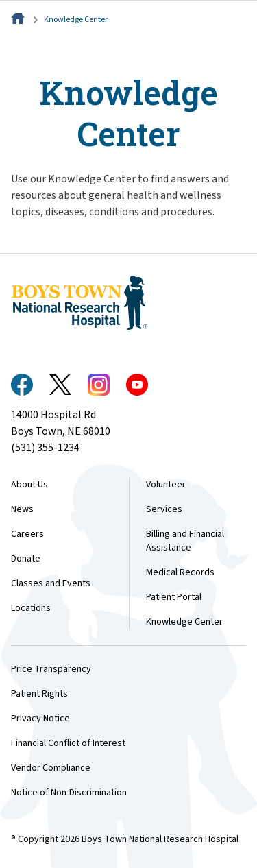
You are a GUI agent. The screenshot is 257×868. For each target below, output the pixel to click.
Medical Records (180, 572)
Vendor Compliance (51, 768)
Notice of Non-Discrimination (69, 793)
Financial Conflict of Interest (68, 743)
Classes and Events (51, 583)
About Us (29, 485)
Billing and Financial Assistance (185, 541)
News (22, 509)
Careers (27, 534)
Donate (26, 559)
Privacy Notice (40, 719)
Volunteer (166, 485)
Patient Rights (39, 694)
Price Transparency (51, 669)
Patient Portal (174, 597)
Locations (31, 608)
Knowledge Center (76, 20)
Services (164, 509)
